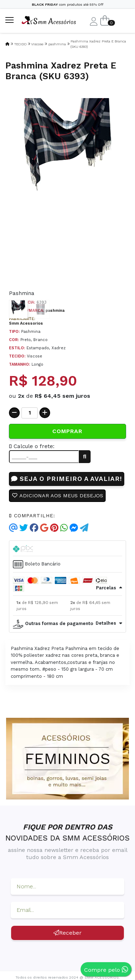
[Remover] (14, 413)
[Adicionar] (45, 413)
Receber (67, 933)
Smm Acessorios (26, 323)
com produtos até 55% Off (68, 4)
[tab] (67, 548)
